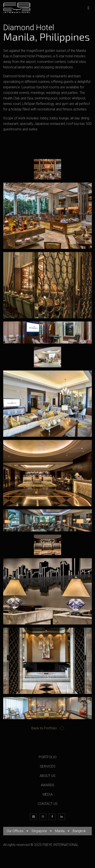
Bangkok (79, 831)
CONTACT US (48, 804)
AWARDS (48, 785)
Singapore (39, 831)
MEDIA (48, 794)
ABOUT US (47, 776)
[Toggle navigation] (88, 8)
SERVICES (48, 766)
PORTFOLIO (48, 757)
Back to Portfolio (47, 728)
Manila (60, 831)
